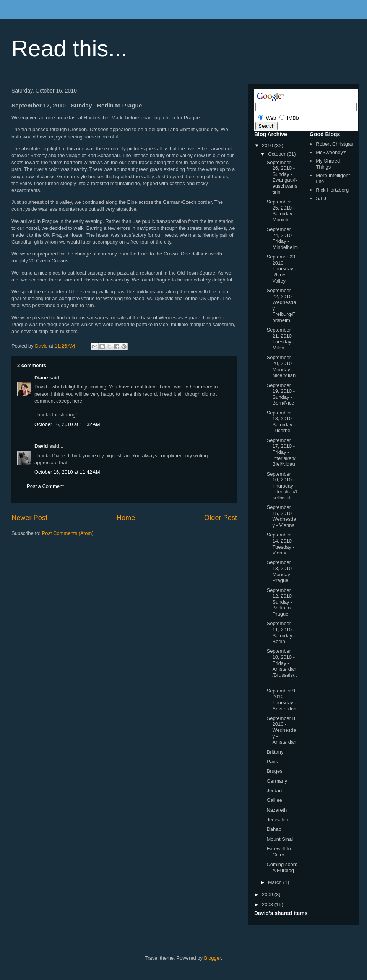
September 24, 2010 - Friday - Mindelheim (282, 238)
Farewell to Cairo (279, 852)
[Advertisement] (101, 560)
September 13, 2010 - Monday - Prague (281, 571)
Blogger (213, 958)
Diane (41, 378)
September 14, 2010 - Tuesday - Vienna (281, 544)
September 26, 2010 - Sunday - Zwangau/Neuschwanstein (282, 177)
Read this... (70, 48)
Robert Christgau (335, 144)
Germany (277, 781)
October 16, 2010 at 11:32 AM (67, 424)
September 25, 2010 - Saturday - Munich (281, 211)
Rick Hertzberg (332, 190)
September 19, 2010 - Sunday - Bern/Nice (281, 394)
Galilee (274, 800)
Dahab (274, 829)
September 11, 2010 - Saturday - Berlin (281, 632)
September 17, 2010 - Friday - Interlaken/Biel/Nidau (281, 452)
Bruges (274, 771)
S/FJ (321, 198)
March (276, 882)
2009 (268, 895)
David (41, 446)
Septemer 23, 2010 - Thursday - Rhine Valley (281, 269)
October (278, 154)
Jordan (274, 791)
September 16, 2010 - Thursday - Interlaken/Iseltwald (282, 486)
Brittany (275, 752)
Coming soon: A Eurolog (282, 867)
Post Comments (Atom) (68, 533)
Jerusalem (278, 820)
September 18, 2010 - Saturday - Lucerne (281, 422)
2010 (268, 145)
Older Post (221, 518)
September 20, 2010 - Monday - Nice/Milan (281, 366)
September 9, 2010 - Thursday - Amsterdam (282, 700)
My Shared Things (328, 164)
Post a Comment (45, 486)
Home (126, 518)
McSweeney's (331, 152)
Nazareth (277, 810)
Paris (272, 761)
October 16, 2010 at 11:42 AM (67, 472)
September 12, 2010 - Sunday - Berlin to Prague (281, 602)
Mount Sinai (280, 839)
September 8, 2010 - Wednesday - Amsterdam (282, 730)
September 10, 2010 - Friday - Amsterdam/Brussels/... (282, 666)
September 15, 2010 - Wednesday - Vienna (281, 516)
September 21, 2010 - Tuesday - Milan (281, 339)
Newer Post (29, 518)
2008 (268, 904)
